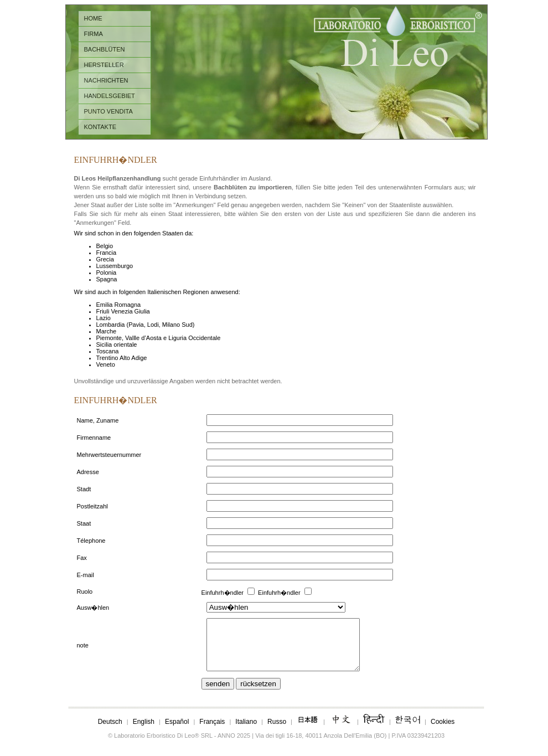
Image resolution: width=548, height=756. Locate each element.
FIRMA (94, 34)
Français (212, 732)
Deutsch (110, 732)
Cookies (443, 732)
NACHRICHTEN (106, 80)
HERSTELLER (104, 65)
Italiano (246, 732)
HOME (93, 18)
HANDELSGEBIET (110, 96)
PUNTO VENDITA (108, 111)
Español (177, 732)
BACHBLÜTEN (105, 49)
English (144, 732)
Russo (277, 732)
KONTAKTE (100, 127)
